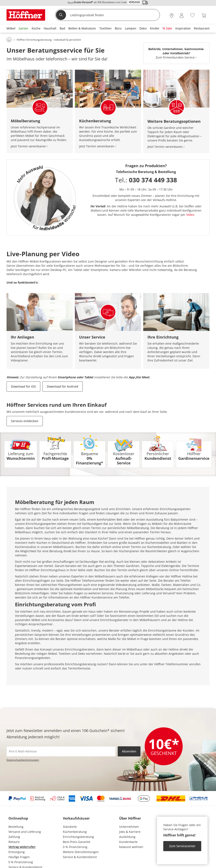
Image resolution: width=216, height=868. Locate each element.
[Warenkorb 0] (204, 15)
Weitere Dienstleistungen (81, 852)
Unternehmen (129, 827)
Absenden (129, 751)
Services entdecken (25, 421)
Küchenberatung (75, 832)
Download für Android (63, 386)
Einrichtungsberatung (78, 837)
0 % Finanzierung (21, 862)
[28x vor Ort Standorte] (172, 15)
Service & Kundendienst (80, 857)
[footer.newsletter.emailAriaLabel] (61, 751)
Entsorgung (17, 852)
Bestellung (16, 827)
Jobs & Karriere (130, 832)
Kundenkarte (128, 842)
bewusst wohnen (131, 847)
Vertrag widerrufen (22, 847)
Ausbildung (127, 837)
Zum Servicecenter (182, 846)
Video (190, 215)
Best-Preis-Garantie (77, 842)
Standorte (70, 827)
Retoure (14, 842)
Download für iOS (23, 386)
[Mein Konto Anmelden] (182, 15)
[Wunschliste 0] (192, 15)
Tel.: (146, 180)
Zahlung (14, 837)
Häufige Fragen (19, 857)
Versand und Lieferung (25, 832)
